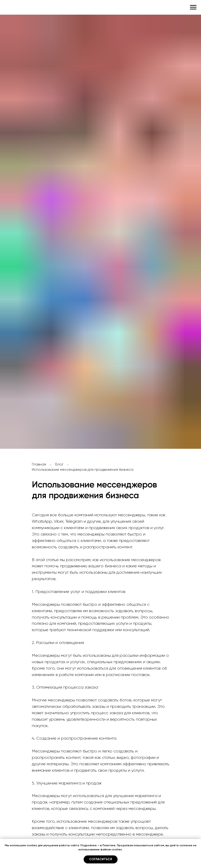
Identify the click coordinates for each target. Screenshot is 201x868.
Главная (39, 465)
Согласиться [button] (101, 859)
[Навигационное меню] (193, 7)
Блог (59, 465)
